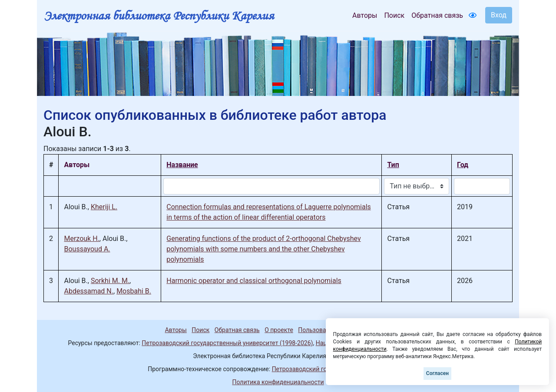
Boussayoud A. (87, 249)
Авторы (365, 15)
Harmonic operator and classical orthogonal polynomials (254, 281)
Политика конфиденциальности (278, 382)
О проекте (279, 330)
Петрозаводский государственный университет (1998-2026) (227, 343)
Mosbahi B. (134, 291)
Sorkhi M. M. (110, 281)
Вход (499, 15)
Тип (393, 165)
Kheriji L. (104, 207)
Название (182, 165)
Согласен (437, 373)
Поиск (394, 15)
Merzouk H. (81, 239)
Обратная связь (437, 15)
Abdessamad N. (89, 291)
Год (463, 165)
